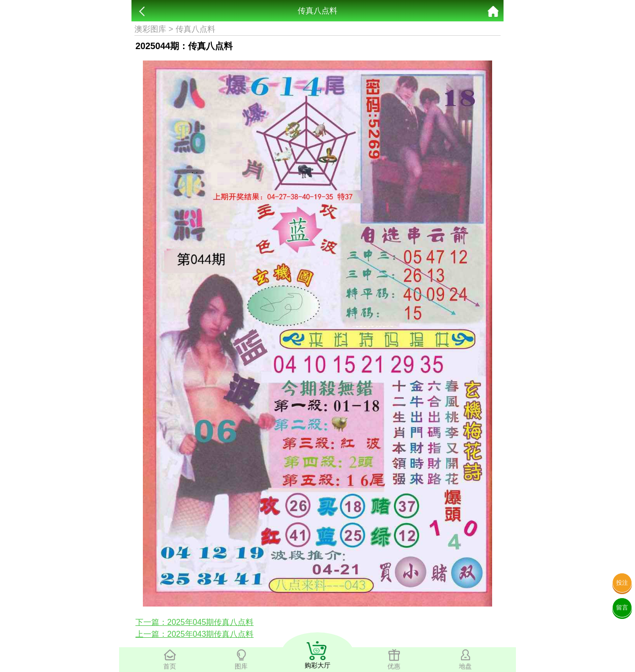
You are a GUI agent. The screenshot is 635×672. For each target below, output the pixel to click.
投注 (622, 583)
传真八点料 (195, 29)
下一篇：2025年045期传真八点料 (194, 622)
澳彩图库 (150, 29)
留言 (622, 608)
